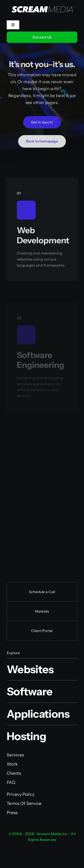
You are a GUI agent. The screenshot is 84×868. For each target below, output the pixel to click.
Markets (42, 611)
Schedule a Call (42, 592)
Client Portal (42, 631)
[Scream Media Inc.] (42, 3)
